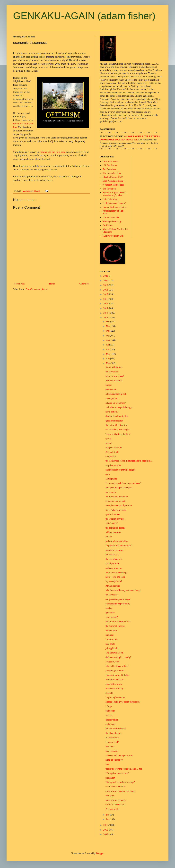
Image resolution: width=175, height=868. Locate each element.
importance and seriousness (118, 622)
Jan (108, 819)
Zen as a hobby (112, 809)
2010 (106, 830)
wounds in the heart (114, 680)
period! (109, 443)
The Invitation (109, 189)
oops (108, 474)
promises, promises (114, 550)
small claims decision (115, 787)
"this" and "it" (112, 523)
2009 (106, 834)
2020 (106, 281)
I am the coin (111, 639)
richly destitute (112, 738)
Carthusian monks (111, 218)
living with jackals (114, 367)
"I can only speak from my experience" (123, 483)
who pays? (110, 796)
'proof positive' (112, 563)
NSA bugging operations (117, 497)
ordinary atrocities (114, 568)
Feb (108, 815)
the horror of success (115, 626)
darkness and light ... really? (118, 657)
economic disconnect (115, 501)
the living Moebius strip (116, 425)
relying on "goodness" (116, 403)
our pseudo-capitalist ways (118, 599)
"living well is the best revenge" (120, 782)
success (109, 715)
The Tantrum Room (114, 653)
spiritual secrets (113, 514)
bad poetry (110, 711)
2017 (106, 294)
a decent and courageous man (119, 755)
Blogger (100, 853)
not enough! (111, 492)
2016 (106, 299)
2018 (106, 290)
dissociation (111, 390)
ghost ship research (114, 421)
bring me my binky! (115, 376)
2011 (106, 825)
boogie (109, 385)
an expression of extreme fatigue (120, 470)
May (108, 354)
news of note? (112, 412)
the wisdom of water (115, 519)
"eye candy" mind (114, 581)
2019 (106, 285)
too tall (109, 537)
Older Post (84, 284)
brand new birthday (114, 689)
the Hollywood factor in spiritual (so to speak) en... (129, 461)
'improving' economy (115, 697)
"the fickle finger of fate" (117, 666)
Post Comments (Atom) (37, 289)
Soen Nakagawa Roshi (113, 181)
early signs (110, 724)
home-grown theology (116, 800)
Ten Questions (109, 169)
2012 (106, 318)
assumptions (111, 479)
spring (108, 439)
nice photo (110, 644)
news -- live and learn (115, 577)
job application (112, 648)
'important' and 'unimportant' (119, 546)
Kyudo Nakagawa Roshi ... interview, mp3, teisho (115, 194)
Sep (108, 336)
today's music (112, 751)
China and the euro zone (53, 152)
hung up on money (114, 760)
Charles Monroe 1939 (113, 177)
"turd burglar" (112, 617)
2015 (106, 304)
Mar (108, 363)
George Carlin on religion (114, 207)
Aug (108, 340)
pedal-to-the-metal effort (117, 541)
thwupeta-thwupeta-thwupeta (119, 488)
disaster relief (112, 720)
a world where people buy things (120, 791)
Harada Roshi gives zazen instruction (122, 702)
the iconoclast (112, 595)
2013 (106, 313)
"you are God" (112, 742)
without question (113, 532)
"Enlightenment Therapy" (114, 203)
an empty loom (112, 398)
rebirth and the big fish (116, 394)
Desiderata (108, 225)
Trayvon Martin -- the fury (118, 434)
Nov (108, 326)
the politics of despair (115, 528)
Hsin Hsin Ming (110, 199)
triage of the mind (114, 448)
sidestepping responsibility (118, 604)
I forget (109, 706)
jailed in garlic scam (115, 671)
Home (52, 284)
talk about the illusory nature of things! (123, 590)
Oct (108, 331)
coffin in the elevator (115, 804)
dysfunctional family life (117, 416)
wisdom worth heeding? (117, 572)
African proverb (113, 586)
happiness (110, 746)
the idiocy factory (114, 733)
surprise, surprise (113, 465)
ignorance (110, 613)
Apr (108, 359)
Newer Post (19, 284)
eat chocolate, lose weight (117, 430)
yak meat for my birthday (117, 675)
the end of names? (114, 559)
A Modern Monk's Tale (113, 185)
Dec (108, 322)
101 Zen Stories (110, 165)
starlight (109, 693)
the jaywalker (112, 372)
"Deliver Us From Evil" (114, 236)
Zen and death (112, 452)
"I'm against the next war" (117, 773)
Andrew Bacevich (114, 381)
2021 (106, 276)
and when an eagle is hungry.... (120, 407)
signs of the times (114, 684)
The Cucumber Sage (112, 173)
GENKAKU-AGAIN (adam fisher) (84, 16)
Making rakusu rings (112, 221)
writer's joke (111, 631)
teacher (109, 608)
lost (107, 764)
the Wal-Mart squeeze (115, 729)
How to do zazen (110, 161)
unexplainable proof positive (119, 505)
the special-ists (112, 555)
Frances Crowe (112, 662)
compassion (111, 456)
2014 (106, 308)
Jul (108, 345)
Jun (108, 349)
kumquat (109, 635)
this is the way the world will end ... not (124, 769)
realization (110, 778)
